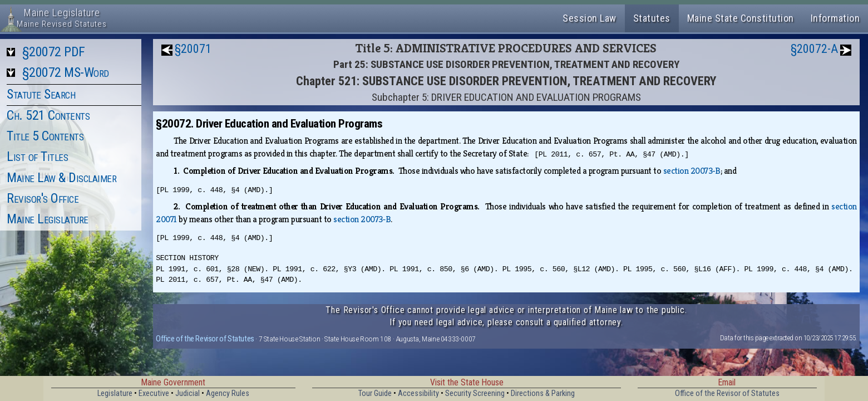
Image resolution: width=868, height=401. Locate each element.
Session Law (590, 18)
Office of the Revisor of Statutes (205, 339)
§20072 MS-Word (66, 72)
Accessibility (418, 393)
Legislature (115, 393)
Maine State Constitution (741, 18)
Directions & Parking (543, 393)
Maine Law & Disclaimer (61, 178)
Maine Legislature (48, 219)
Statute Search (41, 94)
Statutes (652, 18)
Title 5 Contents (45, 136)
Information (835, 18)
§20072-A (814, 49)
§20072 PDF (54, 52)
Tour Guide (375, 393)
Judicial (188, 393)
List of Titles (37, 157)
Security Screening (475, 393)
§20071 (193, 49)
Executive (154, 393)
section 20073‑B (692, 171)
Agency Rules (228, 393)
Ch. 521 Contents (48, 115)
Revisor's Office (43, 198)
